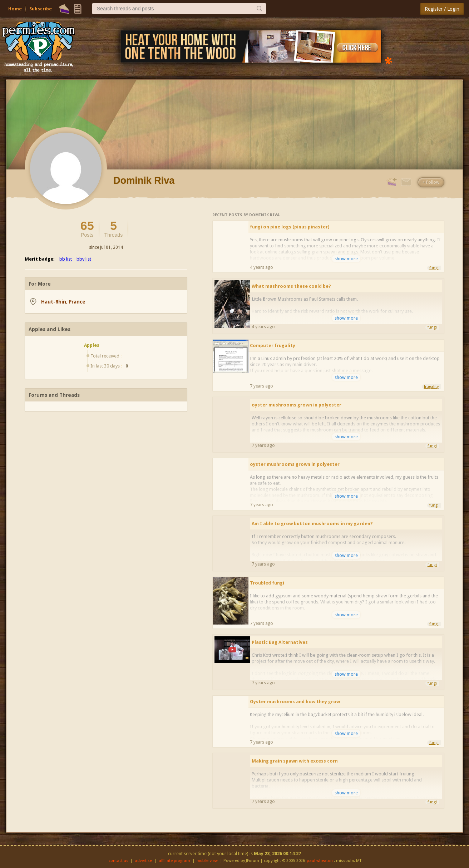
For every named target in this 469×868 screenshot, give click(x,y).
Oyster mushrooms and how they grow (295, 702)
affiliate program (174, 861)
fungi (434, 268)
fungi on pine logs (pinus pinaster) (290, 227)
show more (346, 259)
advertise (143, 861)
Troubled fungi (267, 583)
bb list (66, 259)
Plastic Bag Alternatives (280, 642)
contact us (119, 861)
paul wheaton (320, 861)
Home (15, 9)
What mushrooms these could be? (291, 286)
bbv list (84, 259)
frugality (431, 387)
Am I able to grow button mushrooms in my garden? (312, 524)
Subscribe (41, 9)
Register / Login (442, 9)
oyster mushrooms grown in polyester (297, 405)
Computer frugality (273, 346)
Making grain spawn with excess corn (295, 761)
